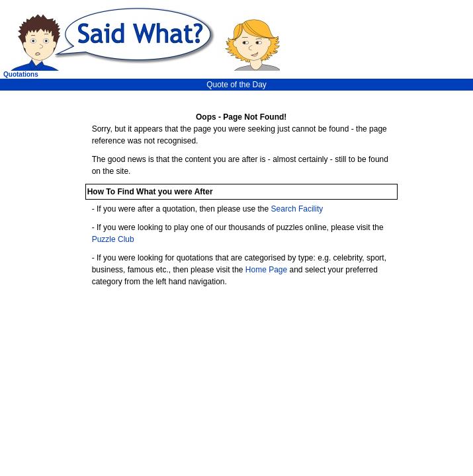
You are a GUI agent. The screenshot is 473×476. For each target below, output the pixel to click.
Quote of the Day (236, 85)
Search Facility (297, 209)
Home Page (266, 270)
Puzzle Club (113, 239)
